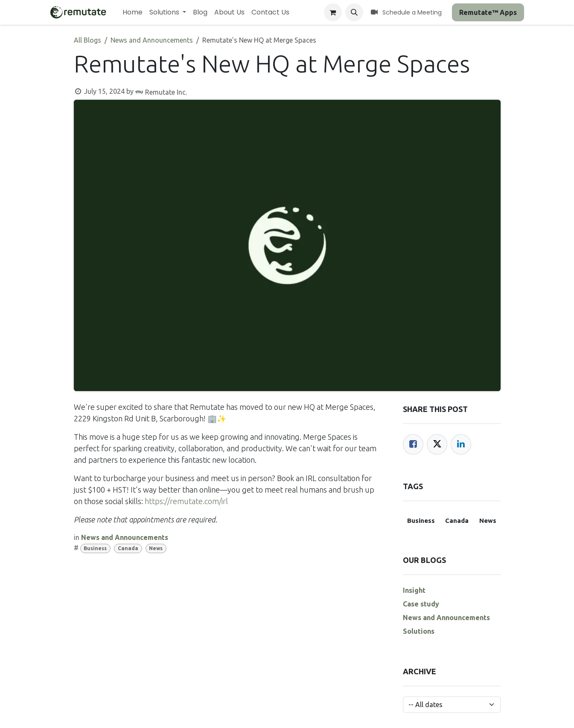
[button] (354, 12)
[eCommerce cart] (333, 12)
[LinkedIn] (461, 444)
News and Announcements (152, 40)
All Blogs (87, 40)
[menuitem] (133, 12)
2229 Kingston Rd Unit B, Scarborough (139, 418)
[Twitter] (437, 444)
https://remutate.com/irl (186, 501)
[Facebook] (413, 444)
